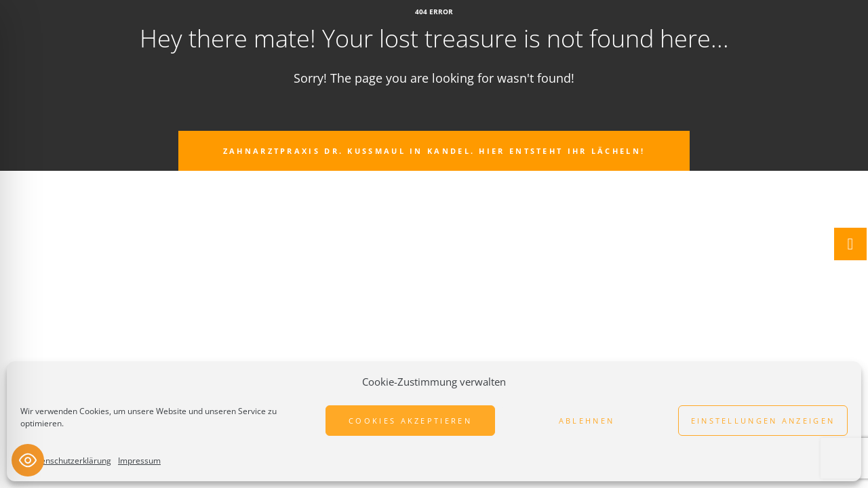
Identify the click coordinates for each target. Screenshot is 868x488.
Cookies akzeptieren (410, 421)
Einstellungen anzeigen (763, 421)
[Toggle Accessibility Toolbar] (28, 460)
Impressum (139, 461)
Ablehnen (587, 421)
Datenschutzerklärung (69, 461)
